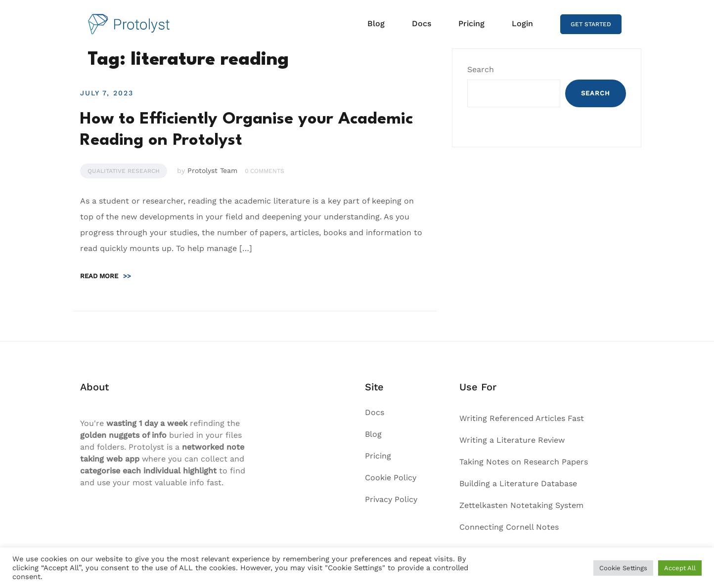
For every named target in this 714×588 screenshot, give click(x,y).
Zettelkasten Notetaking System (521, 505)
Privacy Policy (391, 499)
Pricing (471, 23)
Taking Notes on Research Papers (524, 462)
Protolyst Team (212, 170)
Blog (376, 23)
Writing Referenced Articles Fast (522, 418)
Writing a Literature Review (512, 440)
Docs (422, 23)
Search (481, 69)
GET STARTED (591, 24)
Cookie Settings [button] (623, 568)
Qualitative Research (124, 171)
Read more (106, 276)
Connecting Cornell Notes (509, 527)
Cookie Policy (391, 478)
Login (522, 23)
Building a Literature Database (518, 483)
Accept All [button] (680, 568)
